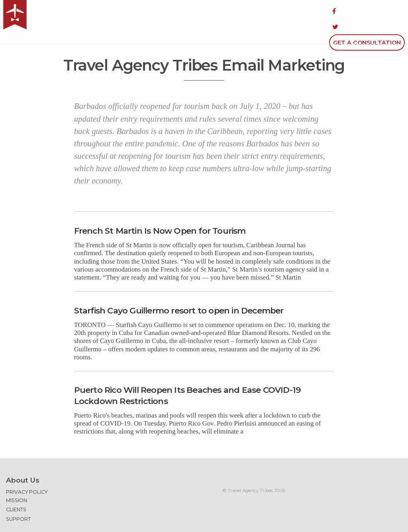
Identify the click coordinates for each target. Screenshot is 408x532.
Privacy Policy (27, 471)
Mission (17, 480)
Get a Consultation (367, 11)
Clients (16, 489)
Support (18, 498)
